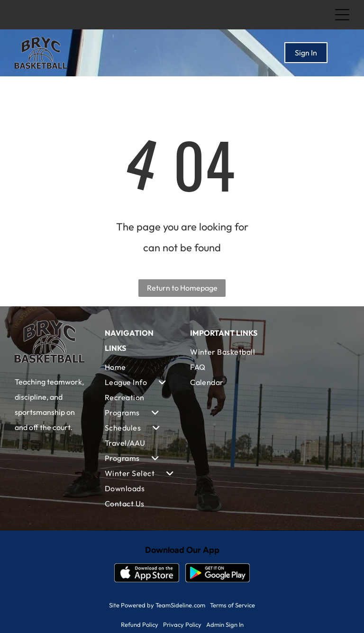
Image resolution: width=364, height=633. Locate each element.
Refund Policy (140, 624)
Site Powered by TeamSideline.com (157, 605)
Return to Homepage (182, 288)
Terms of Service (232, 605)
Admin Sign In (225, 624)
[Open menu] (342, 15)
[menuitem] (139, 367)
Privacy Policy (182, 624)
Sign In (306, 53)
